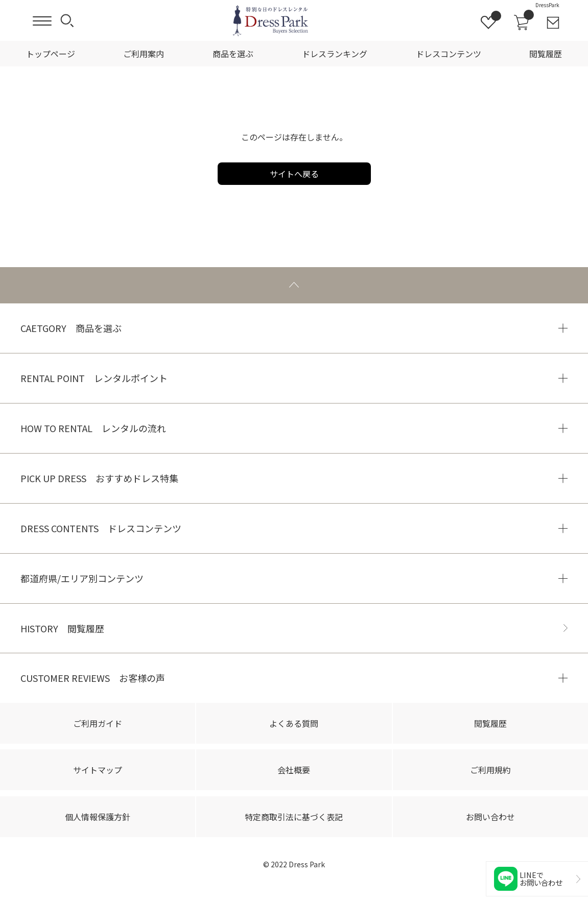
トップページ (51, 54)
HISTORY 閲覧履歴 (62, 628)
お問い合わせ (490, 817)
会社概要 (294, 770)
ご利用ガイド (98, 723)
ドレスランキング (335, 54)
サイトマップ (98, 770)
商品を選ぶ (233, 54)
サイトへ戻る (294, 174)
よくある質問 (294, 723)
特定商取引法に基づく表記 (294, 817)
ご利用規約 (490, 770)
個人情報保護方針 (98, 817)
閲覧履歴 (546, 54)
